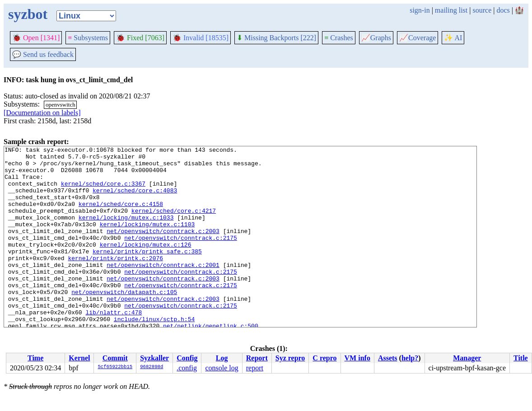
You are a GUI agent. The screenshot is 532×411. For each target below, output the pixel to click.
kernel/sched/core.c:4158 (121, 216)
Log (222, 358)
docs (503, 10)
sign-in (420, 10)
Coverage (418, 38)
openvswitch (61, 105)
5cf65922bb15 (115, 367)
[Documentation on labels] (42, 113)
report (255, 368)
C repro (324, 358)
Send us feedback (43, 54)
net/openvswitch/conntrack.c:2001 (163, 289)
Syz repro (290, 358)
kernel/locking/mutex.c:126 (146, 265)
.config (187, 368)
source (482, 10)
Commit (115, 358)
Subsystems (88, 38)
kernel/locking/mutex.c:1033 (126, 232)
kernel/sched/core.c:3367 (103, 191)
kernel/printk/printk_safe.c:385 (147, 273)
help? (410, 358)
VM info (357, 358)
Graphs (376, 38)
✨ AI (453, 38)
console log (222, 368)
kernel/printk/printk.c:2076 (115, 281)
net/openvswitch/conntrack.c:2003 (163, 248)
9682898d (152, 367)
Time (35, 358)
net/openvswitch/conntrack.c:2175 (181, 257)
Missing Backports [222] (276, 38)
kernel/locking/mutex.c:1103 (147, 240)
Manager (467, 358)
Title (521, 358)
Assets (388, 358)
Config (187, 358)
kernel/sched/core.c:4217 (174, 224)
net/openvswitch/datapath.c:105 (124, 322)
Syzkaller (154, 358)
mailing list (451, 10)
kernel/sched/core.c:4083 (135, 200)
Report (257, 358)
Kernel (79, 358)
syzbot (28, 14)
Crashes (339, 38)
